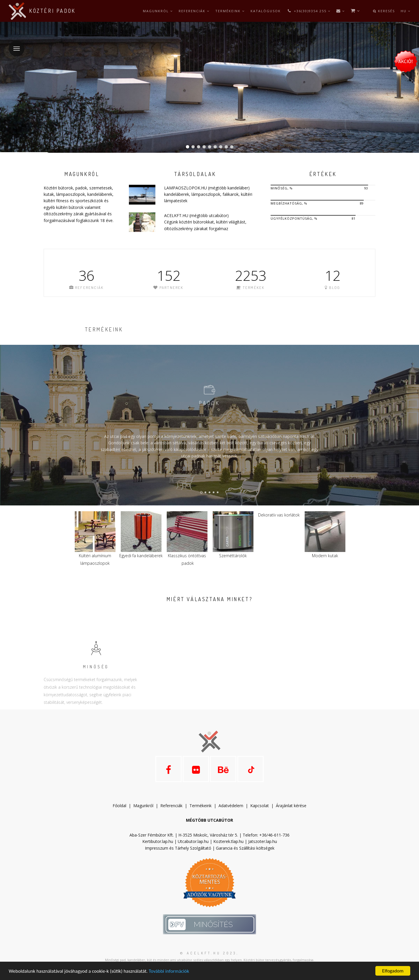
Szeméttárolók (233, 556)
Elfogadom (393, 971)
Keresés (384, 11)
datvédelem (233, 806)
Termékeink (230, 11)
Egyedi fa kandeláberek (141, 556)
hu (406, 11)
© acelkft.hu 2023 (208, 953)
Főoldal (119, 806)
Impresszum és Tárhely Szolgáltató (178, 848)
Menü (14, 45)
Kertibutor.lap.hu (158, 841)
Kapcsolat (260, 806)
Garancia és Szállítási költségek (245, 848)
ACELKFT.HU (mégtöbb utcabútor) (196, 215)
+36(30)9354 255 (309, 11)
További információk (169, 971)
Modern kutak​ (325, 556)
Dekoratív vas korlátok (279, 515)
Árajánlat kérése (291, 806)
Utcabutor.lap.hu (193, 841)
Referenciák (194, 11)
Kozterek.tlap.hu (228, 841)
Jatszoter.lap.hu (263, 841)
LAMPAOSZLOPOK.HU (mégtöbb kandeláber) (207, 188)
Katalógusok (266, 11)
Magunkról (158, 11)
